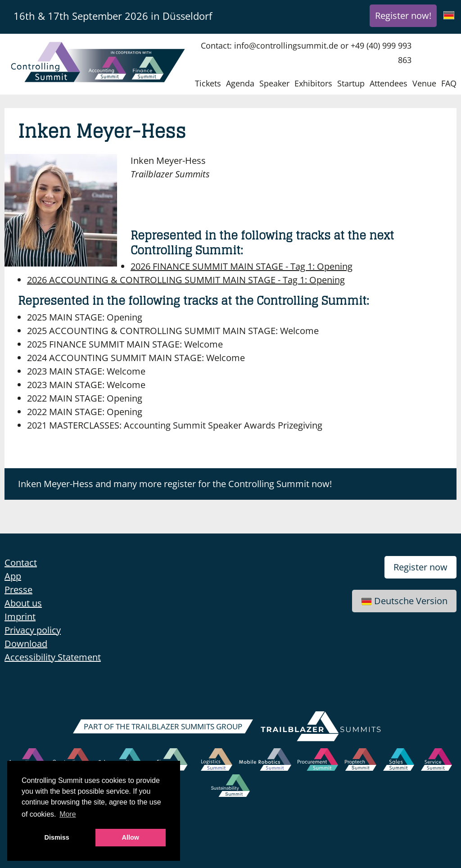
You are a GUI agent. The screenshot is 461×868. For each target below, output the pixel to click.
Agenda (240, 83)
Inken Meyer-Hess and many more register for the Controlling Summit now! (175, 484)
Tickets (208, 83)
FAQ (449, 83)
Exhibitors (313, 83)
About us (23, 603)
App (13, 576)
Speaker (274, 83)
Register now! (403, 16)
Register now (420, 567)
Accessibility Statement (53, 657)
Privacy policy (33, 630)
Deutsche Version (404, 601)
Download (26, 644)
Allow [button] (131, 837)
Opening (242, 266)
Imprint (20, 617)
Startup (351, 83)
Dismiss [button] (57, 837)
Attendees (389, 83)
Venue (424, 83)
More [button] (68, 814)
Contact (21, 563)
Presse (18, 590)
